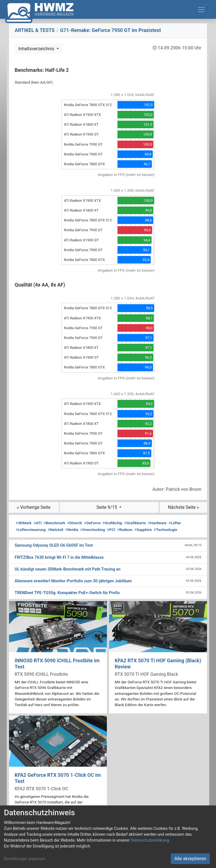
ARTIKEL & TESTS (35, 30)
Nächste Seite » (183, 507)
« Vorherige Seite (34, 507)
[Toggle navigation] (201, 10)
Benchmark (54, 523)
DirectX (75, 523)
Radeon (125, 530)
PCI (111, 530)
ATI (38, 523)
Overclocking (93, 530)
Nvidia (72, 530)
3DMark (24, 523)
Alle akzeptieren (190, 859)
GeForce (92, 523)
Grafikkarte (135, 523)
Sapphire (143, 530)
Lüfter (175, 523)
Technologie (166, 530)
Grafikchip (112, 523)
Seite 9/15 (107, 507)
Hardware (157, 523)
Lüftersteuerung (31, 530)
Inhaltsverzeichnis (37, 49)
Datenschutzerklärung (150, 840)
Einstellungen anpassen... (26, 859)
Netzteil (55, 530)
